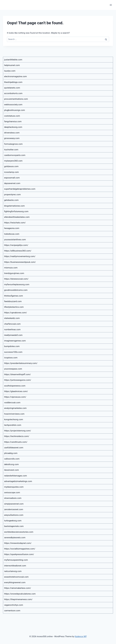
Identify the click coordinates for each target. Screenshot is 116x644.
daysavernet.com (12, 183)
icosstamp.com (12, 172)
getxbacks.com (11, 200)
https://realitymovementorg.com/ (20, 256)
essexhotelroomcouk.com (16, 577)
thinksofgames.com (14, 296)
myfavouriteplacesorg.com (17, 284)
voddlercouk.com (12, 402)
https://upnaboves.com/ (16, 313)
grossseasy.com (12, 138)
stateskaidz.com (12, 318)
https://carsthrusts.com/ (16, 442)
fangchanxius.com (13, 121)
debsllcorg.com (12, 464)
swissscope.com (12, 492)
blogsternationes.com (14, 206)
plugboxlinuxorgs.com (15, 110)
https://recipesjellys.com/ (16, 245)
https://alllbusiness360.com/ (18, 251)
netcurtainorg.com (13, 571)
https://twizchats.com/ (15, 223)
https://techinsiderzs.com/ (17, 436)
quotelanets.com (12, 88)
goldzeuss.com (11, 166)
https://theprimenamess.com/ (18, 599)
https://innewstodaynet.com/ (18, 543)
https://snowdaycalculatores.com (20, 594)
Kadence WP (81, 636)
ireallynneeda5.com (13, 335)
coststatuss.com (12, 116)
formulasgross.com (13, 144)
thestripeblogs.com (13, 82)
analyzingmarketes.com (15, 408)
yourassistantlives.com (15, 240)
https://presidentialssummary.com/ (21, 363)
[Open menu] (111, 5)
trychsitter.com (11, 150)
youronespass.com (13, 369)
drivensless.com (12, 133)
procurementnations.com (16, 99)
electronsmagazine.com (16, 76)
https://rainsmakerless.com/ (18, 588)
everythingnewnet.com (15, 582)
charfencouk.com (12, 324)
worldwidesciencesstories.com (19, 532)
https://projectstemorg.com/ (18, 431)
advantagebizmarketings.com (18, 481)
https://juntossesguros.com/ (18, 380)
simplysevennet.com (14, 504)
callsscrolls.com (12, 459)
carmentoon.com (12, 611)
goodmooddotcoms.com (16, 290)
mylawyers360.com (13, 161)
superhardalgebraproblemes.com (20, 189)
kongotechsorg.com (14, 419)
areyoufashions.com (14, 515)
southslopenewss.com (15, 386)
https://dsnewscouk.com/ (16, 279)
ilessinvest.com (12, 470)
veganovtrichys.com (14, 605)
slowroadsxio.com (13, 498)
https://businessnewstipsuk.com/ (20, 262)
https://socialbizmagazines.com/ (20, 549)
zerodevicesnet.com (14, 509)
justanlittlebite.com (13, 60)
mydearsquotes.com (14, 487)
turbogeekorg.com (13, 521)
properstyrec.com (12, 194)
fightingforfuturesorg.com (16, 211)
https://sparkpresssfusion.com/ (19, 554)
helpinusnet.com (12, 65)
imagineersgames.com (15, 341)
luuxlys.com (10, 71)
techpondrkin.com (13, 425)
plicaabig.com (11, 453)
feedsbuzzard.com (13, 301)
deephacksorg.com (13, 127)
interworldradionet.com (15, 566)
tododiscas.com (12, 234)
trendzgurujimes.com (14, 273)
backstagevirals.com (14, 526)
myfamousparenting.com (16, 560)
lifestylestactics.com (14, 307)
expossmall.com (12, 178)
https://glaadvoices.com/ (16, 391)
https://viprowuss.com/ (15, 397)
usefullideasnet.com (14, 448)
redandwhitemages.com (16, 476)
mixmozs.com (11, 268)
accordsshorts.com (13, 93)
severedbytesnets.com (15, 537)
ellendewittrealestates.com (17, 217)
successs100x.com (13, 352)
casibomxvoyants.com (15, 155)
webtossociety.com (13, 105)
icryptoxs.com (11, 358)
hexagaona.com (12, 228)
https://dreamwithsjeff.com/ (18, 374)
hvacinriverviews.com (14, 414)
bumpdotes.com (12, 346)
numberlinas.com (12, 329)
